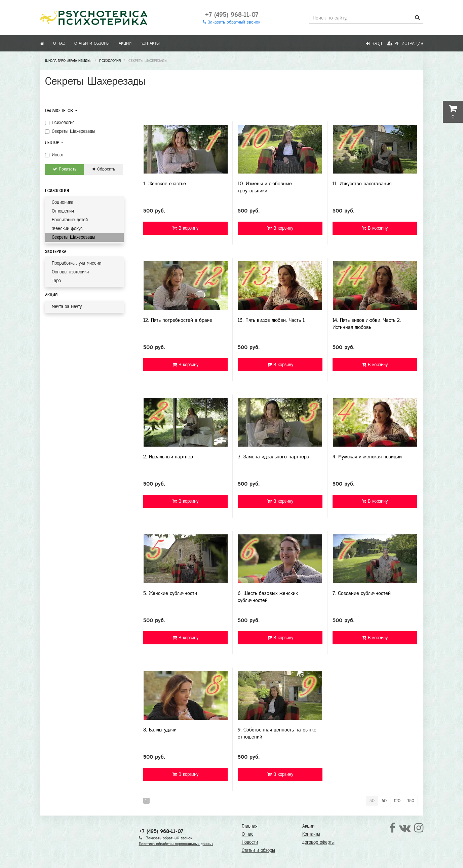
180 (411, 801)
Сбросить (104, 169)
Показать (65, 169)
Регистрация (405, 44)
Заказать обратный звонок (231, 22)
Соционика (63, 202)
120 (397, 801)
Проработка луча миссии (76, 263)
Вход (374, 44)
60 (384, 801)
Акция (51, 295)
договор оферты (318, 842)
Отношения (63, 211)
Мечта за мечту (67, 307)
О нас (59, 43)
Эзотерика (56, 252)
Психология (57, 191)
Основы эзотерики (70, 272)
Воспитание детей (70, 220)
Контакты (150, 43)
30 (372, 801)
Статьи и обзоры (92, 43)
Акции (125, 43)
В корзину (185, 228)
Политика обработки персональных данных (176, 844)
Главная (250, 826)
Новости (250, 842)
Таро (56, 281)
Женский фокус (67, 229)
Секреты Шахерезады (73, 237)
